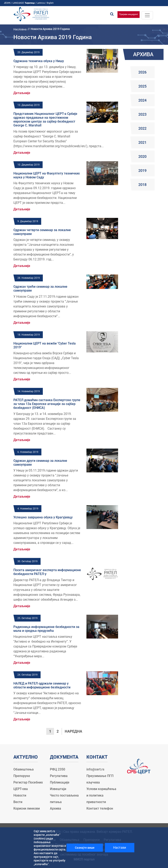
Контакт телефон (100, 808)
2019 (142, 171)
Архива (55, 808)
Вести (18, 802)
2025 (142, 86)
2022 (142, 128)
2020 (142, 156)
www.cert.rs (47, 831)
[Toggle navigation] (147, 15)
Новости (20, 795)
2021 (142, 142)
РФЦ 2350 (58, 769)
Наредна (73, 731)
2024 (142, 100)
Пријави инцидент (129, 14)
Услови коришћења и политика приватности (101, 795)
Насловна (20, 29)
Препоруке (22, 776)
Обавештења (24, 769)
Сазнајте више (85, 848)
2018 (142, 185)
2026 (142, 72)
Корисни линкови (27, 808)
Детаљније (22, 93)
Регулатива (59, 776)
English (50, 3)
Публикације (60, 782)
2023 (142, 114)
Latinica (41, 3)
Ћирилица (30, 3)
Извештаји (58, 789)
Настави (120, 848)
